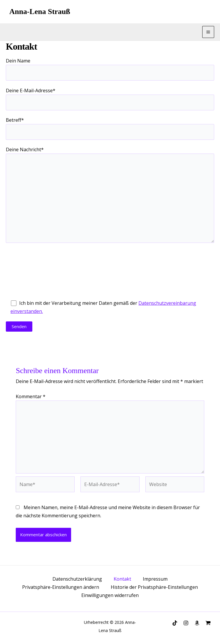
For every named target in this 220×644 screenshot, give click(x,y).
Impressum (155, 579)
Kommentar (31, 396)
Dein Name (110, 69)
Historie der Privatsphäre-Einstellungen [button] (154, 587)
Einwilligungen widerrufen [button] (110, 595)
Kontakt (122, 579)
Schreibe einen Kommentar (57, 371)
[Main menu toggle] (208, 32)
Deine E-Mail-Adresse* (110, 99)
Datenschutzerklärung (77, 579)
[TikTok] (175, 623)
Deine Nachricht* (110, 196)
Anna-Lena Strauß (40, 12)
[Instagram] (186, 623)
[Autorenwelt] (208, 623)
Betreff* (110, 128)
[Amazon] (197, 623)
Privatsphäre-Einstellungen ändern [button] (61, 587)
